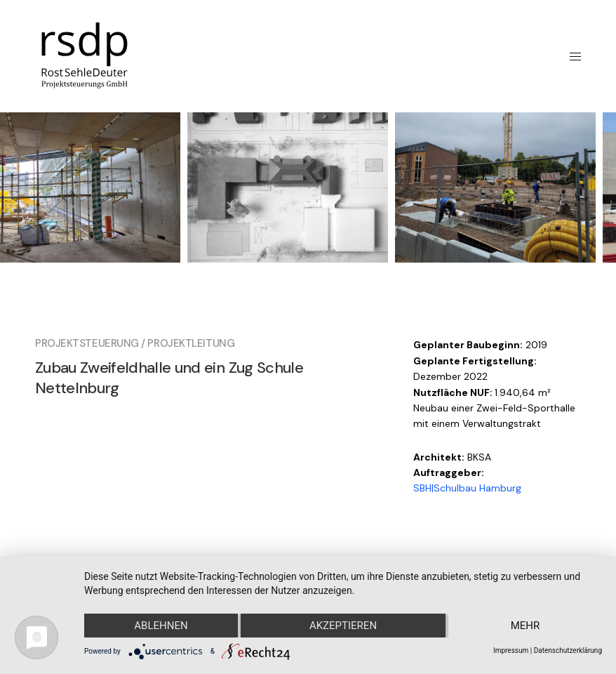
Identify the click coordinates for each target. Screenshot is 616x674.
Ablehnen (161, 626)
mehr (525, 626)
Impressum (511, 650)
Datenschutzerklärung (568, 650)
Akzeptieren (343, 626)
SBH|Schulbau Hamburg (467, 488)
